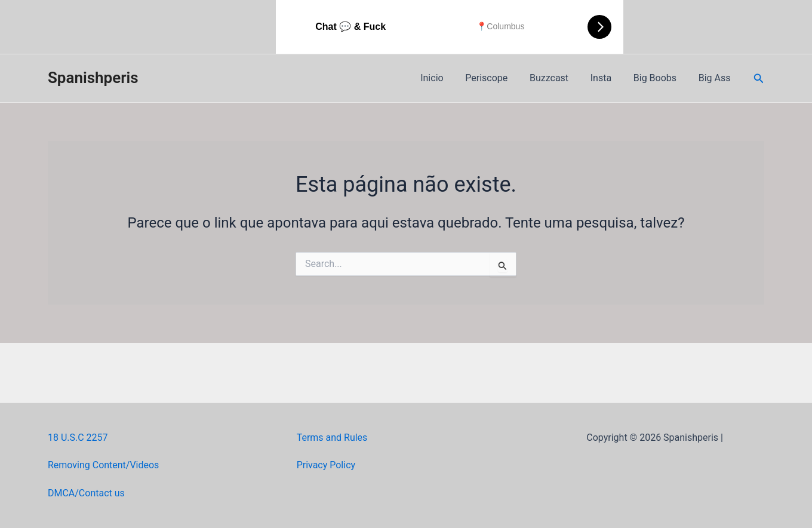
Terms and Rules (332, 438)
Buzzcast (559, 78)
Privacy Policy (326, 465)
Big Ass (716, 78)
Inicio (447, 78)
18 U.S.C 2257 (78, 438)
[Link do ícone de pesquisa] (759, 79)
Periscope (499, 78)
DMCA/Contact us (86, 493)
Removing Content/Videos (104, 465)
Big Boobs (659, 78)
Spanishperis (93, 78)
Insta (608, 78)
